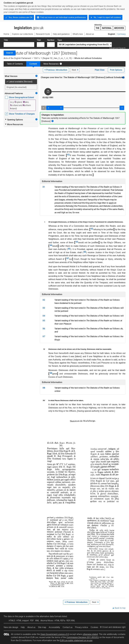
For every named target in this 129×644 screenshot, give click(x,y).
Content (33, 64)
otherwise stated (90, 634)
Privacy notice (82, 627)
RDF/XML (71, 621)
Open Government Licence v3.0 (55, 634)
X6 (85, 252)
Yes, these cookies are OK (20, 17)
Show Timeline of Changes (22, 114)
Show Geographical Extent (21, 97)
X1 (68, 155)
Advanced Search (117, 48)
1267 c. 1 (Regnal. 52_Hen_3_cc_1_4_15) (53, 58)
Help (23, 627)
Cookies (94, 627)
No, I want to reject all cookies (107, 17)
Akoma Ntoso (47, 621)
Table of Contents (15, 64)
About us (31, 627)
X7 (68, 258)
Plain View (100, 70)
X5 (69, 249)
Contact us (68, 627)
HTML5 (12, 621)
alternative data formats (51, 616)
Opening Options (14, 120)
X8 (51, 373)
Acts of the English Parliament (17, 58)
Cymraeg (121, 34)
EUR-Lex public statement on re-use (76, 640)
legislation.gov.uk (24, 27)
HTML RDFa (60, 621)
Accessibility (54, 627)
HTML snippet (23, 621)
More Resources (51, 64)
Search (10, 53)
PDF (32, 621)
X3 (77, 242)
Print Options (116, 70)
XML (37, 621)
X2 (92, 229)
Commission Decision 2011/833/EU (83, 637)
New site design (11, 627)
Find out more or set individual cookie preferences (63, 17)
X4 (51, 245)
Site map (42, 627)
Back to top (120, 608)
